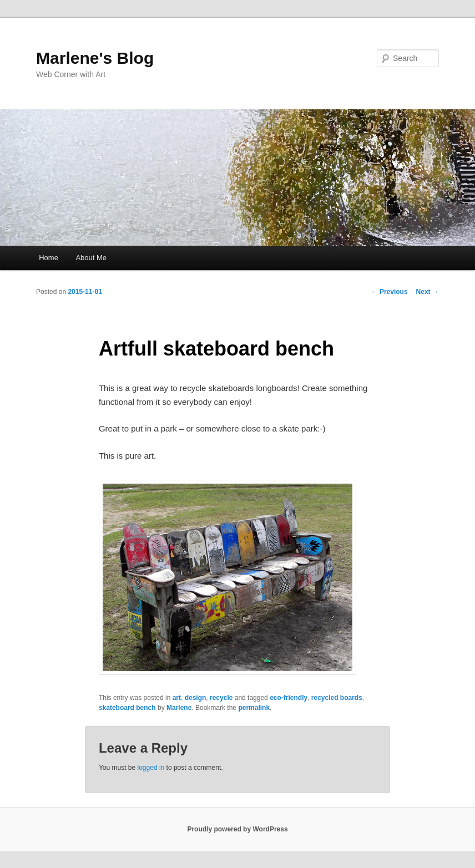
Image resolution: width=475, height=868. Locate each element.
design (196, 698)
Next (428, 292)
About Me (91, 258)
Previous (390, 292)
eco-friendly (289, 698)
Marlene (179, 708)
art (177, 698)
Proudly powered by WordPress (237, 829)
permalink (254, 708)
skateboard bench (127, 708)
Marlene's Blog (95, 58)
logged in (151, 768)
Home (49, 258)
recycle (221, 698)
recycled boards (337, 698)
